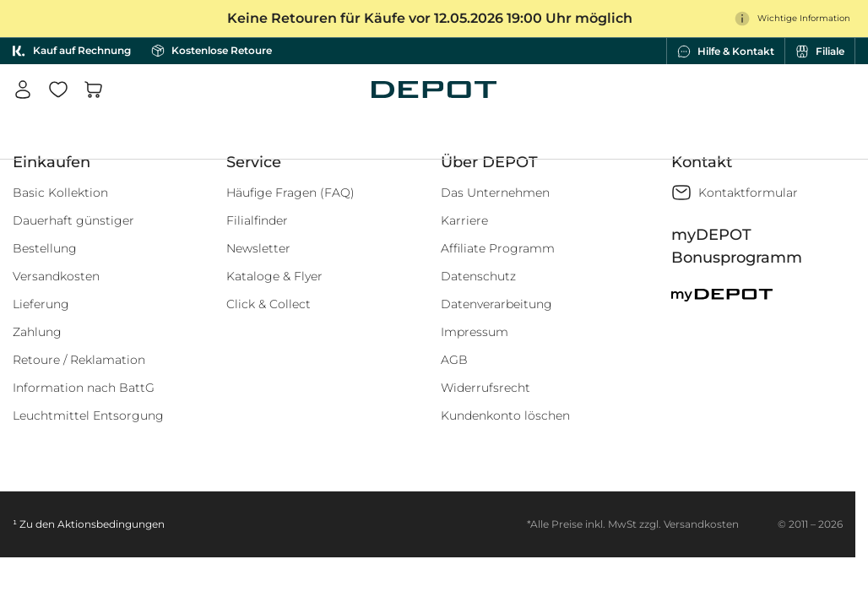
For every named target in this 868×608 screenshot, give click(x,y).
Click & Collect (269, 304)
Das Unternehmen (495, 193)
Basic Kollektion (60, 193)
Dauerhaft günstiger (73, 220)
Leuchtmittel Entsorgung (88, 415)
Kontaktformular (748, 193)
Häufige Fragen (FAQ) (290, 193)
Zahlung (37, 332)
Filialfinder (257, 220)
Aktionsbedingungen (111, 524)
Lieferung (41, 304)
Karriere (464, 220)
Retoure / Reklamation (79, 360)
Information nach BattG (84, 388)
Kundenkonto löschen (505, 415)
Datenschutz (478, 276)
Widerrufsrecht (486, 388)
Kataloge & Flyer (274, 276)
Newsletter (258, 248)
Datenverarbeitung (496, 304)
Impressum (475, 332)
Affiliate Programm (498, 248)
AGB (454, 360)
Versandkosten (56, 276)
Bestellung (45, 248)
